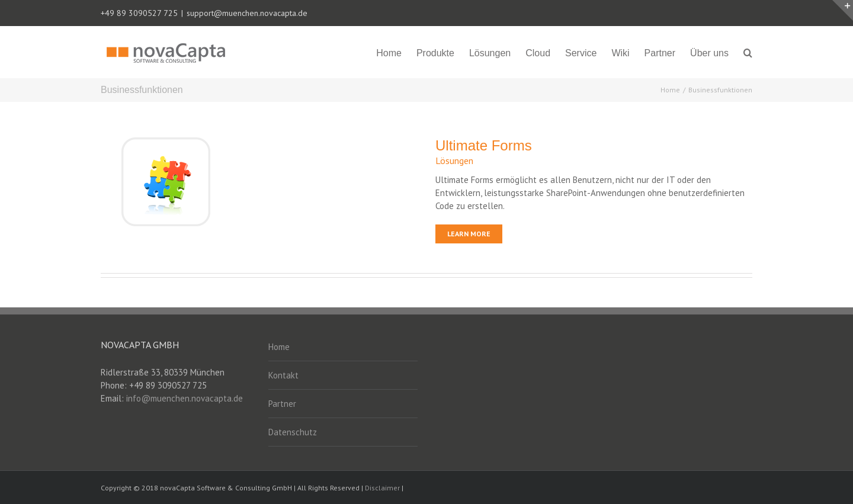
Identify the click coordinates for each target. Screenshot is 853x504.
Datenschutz (293, 432)
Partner (282, 404)
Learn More (469, 234)
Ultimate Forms (484, 145)
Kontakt (283, 375)
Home (279, 347)
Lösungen (454, 160)
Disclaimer (382, 488)
